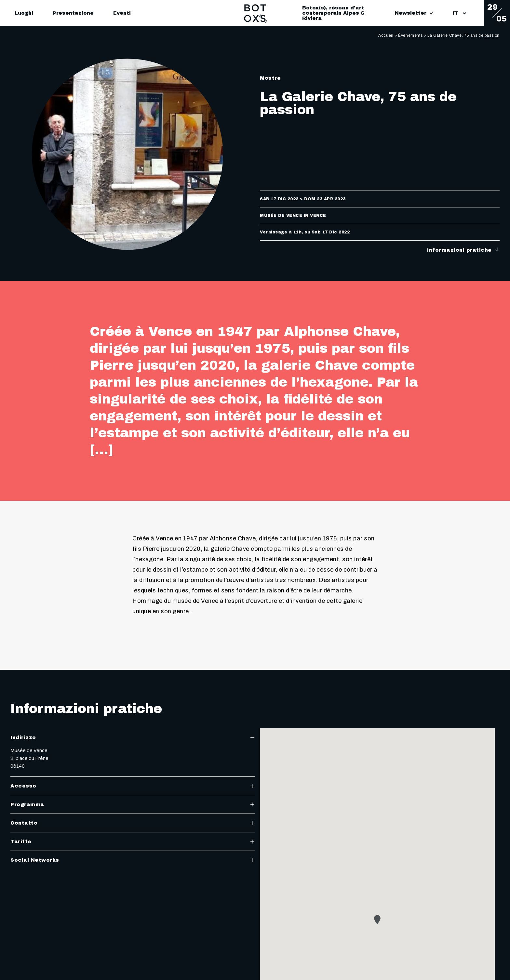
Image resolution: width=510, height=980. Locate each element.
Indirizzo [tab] (133, 737)
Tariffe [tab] (133, 841)
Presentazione (73, 13)
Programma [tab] (133, 804)
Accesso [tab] (133, 786)
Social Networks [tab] (133, 860)
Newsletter (414, 13)
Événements (410, 35)
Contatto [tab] (133, 823)
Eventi (122, 13)
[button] (377, 920)
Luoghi (24, 13)
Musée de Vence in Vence (293, 216)
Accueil (386, 35)
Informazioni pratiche (463, 250)
